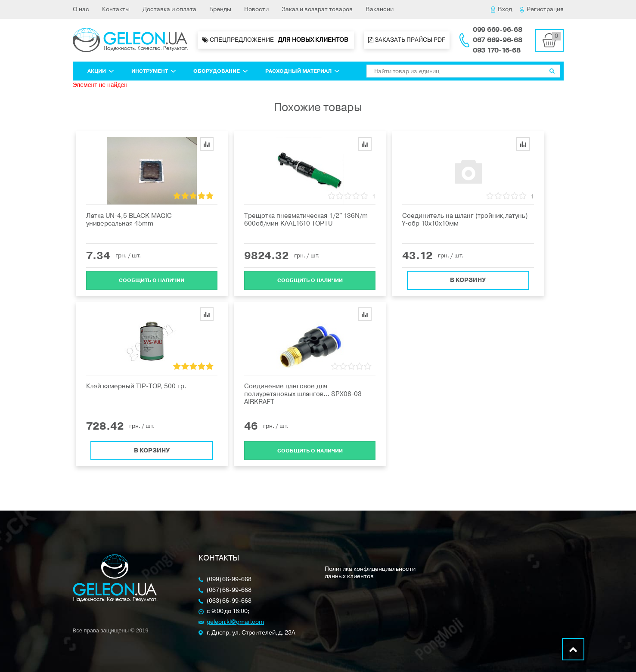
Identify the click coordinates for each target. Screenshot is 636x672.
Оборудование (221, 71)
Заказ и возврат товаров (317, 9)
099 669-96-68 (498, 30)
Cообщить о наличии (152, 277)
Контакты (116, 9)
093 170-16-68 (497, 50)
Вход (501, 9)
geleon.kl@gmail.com (235, 622)
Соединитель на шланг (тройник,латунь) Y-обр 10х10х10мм (465, 220)
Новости (256, 9)
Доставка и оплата (169, 9)
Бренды (220, 9)
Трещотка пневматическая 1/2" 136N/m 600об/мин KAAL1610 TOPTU (306, 220)
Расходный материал (302, 71)
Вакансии (380, 9)
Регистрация (542, 9)
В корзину (468, 277)
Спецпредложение (276, 40)
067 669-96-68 (498, 40)
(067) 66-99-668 (229, 590)
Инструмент (154, 71)
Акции (101, 71)
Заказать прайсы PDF (407, 40)
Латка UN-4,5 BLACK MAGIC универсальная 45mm (129, 220)
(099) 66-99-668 (229, 580)
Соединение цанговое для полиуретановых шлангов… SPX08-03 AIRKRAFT (303, 394)
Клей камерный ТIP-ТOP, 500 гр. (136, 386)
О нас (81, 9)
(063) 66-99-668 (229, 601)
